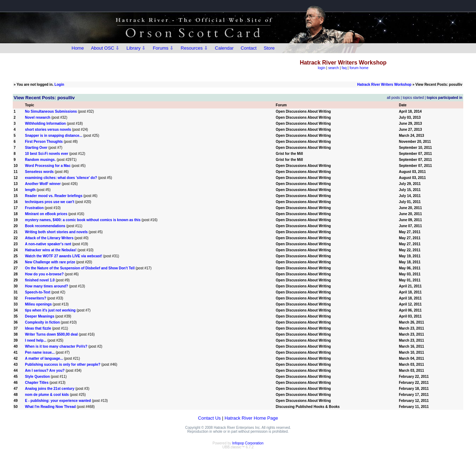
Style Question (37, 377)
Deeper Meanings (39, 316)
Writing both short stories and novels (56, 232)
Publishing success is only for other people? (63, 365)
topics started (413, 98)
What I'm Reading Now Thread (50, 407)
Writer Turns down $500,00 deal (51, 334)
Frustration (34, 208)
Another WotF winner (43, 184)
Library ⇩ (136, 48)
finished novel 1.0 (40, 280)
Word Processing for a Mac (48, 166)
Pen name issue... (40, 352)
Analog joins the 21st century (49, 389)
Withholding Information (45, 124)
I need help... (36, 340)
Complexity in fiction (42, 322)
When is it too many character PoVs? (56, 346)
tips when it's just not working (50, 310)
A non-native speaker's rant (48, 244)
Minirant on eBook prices (46, 214)
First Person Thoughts (44, 142)
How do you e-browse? (44, 274)
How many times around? (46, 286)
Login (59, 85)
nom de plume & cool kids (47, 395)
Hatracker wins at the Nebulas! (51, 250)
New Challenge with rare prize (50, 262)
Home (78, 48)
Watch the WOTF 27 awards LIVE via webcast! (63, 256)
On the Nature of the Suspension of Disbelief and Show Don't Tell (80, 268)
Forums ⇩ (163, 48)
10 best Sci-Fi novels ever (46, 154)
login (321, 68)
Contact (249, 48)
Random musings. (40, 160)
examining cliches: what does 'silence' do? (61, 178)
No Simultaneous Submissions (51, 111)
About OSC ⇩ (105, 48)
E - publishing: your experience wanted (58, 401)
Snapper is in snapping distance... (53, 136)
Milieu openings (38, 304)
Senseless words (39, 172)
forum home (359, 68)
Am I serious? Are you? (45, 371)
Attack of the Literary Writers (49, 238)
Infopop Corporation (248, 443)
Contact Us (209, 418)
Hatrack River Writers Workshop (384, 85)
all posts (393, 98)
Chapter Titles (37, 383)
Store (269, 48)
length (30, 190)
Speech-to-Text (38, 292)
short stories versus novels (48, 130)
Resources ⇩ (194, 48)
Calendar (224, 48)
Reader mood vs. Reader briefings (53, 196)
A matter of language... (44, 358)
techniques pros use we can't (49, 202)
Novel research (38, 117)
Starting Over (36, 148)
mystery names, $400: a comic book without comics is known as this (83, 220)
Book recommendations (45, 226)
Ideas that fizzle (38, 328)
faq (344, 68)
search (334, 68)
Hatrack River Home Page (251, 418)
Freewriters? (35, 298)
